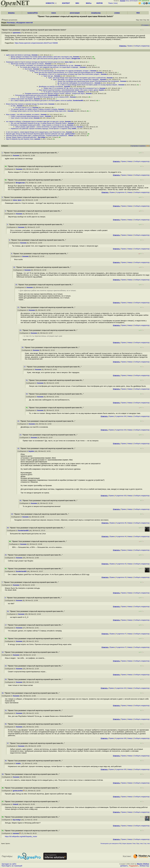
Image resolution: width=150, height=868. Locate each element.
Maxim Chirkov (143, 864)
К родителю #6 (121, 523)
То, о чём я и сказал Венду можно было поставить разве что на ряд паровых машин (88, 85)
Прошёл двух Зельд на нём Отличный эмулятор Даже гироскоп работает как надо (35, 134)
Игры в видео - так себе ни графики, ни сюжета (23, 114)
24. (21, 330)
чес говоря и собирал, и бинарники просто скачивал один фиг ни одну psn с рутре (35, 121)
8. (6, 598)
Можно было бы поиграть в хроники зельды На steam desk (27, 104)
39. (8, 528)
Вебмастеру (144, 866)
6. (10, 240)
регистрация (134, 1)
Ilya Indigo (42, 137)
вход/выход (96, 13)
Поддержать (134, 866)
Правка (130, 46)
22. (19, 421)
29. (6, 679)
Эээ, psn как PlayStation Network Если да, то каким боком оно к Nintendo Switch (39, 123)
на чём (13, 106)
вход (127, 1)
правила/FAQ (33, 13)
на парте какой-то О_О (23, 107)
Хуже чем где (48, 76)
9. (12, 254)
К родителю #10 (121, 688)
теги (115, 3)
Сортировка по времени (138, 146)
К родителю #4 (121, 536)
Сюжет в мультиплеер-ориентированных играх (27, 116)
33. (6, 710)
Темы (134, 844)
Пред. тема (140, 844)
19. (17, 285)
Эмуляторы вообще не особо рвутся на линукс (27, 64)
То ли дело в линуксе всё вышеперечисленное (60, 92)
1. (3, 153)
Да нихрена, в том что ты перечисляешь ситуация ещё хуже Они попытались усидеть (69, 74)
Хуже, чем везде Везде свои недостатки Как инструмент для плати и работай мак (77, 78)
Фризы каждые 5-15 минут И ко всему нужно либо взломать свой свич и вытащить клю (41, 57)
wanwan (37, 139)
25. (6, 555)
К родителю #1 (121, 192)
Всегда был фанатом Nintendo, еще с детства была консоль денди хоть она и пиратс (41, 58)
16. (15, 267)
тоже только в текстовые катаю (22, 118)
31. (27, 380)
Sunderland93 (53, 95)
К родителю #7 (121, 634)
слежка (117, 13)
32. (19, 448)
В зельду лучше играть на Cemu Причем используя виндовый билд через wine (39, 111)
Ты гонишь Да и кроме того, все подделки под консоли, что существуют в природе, (49, 67)
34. (27, 394)
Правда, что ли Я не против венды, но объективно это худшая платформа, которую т (59, 71)
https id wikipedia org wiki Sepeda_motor (20, 139)
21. (19, 307)
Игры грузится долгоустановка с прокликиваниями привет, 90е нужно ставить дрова (68, 90)
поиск (54, 13)
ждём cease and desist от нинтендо (18, 55)
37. (8, 743)
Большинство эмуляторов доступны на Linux (31, 95)
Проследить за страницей (12, 866)
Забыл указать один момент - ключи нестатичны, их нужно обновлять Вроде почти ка (46, 127)
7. (3, 582)
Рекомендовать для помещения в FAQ (111, 844)
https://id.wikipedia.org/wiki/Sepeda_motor (21, 836)
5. (8, 224)
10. (3, 652)
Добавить (124, 866)
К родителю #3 (121, 564)
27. (25, 367)
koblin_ (75, 128)
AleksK (71, 136)
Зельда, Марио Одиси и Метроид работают (22, 137)
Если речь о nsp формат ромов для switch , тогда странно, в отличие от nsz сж (38, 125)
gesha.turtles (70, 134)
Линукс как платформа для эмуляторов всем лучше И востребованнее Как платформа (88, 81)
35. (6, 724)
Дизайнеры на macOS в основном (51, 86)
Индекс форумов (127, 844)
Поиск (111, 3)
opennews (17, 33)
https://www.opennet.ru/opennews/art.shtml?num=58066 (36, 43)
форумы (11, 13)
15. (6, 666)
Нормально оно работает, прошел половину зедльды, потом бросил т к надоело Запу (41, 128)
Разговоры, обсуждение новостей (20, 23)
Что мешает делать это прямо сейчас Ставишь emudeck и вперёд (34, 109)
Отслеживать (145, 25)
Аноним (35, 55)
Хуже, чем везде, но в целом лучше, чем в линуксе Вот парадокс (76, 79)
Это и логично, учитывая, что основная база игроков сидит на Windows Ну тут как (45, 65)
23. (21, 435)
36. (6, 761)
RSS (138, 13)
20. (12, 514)
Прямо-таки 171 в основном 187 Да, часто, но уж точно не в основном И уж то (71, 88)
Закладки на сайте (9, 864)
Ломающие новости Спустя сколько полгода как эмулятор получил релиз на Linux (35, 62)
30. (3, 693)
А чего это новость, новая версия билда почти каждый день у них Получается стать (36, 132)
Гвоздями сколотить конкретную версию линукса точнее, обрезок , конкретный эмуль (55, 93)
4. (6, 211)
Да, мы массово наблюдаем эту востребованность (76, 83)
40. (21, 500)
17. (6, 625)
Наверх (130, 161)
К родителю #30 (121, 738)
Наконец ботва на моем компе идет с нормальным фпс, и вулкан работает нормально (37, 136)
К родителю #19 (121, 430)
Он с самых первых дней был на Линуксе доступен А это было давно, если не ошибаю (41, 100)
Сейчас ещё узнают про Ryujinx (22, 99)
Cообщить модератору (142, 46)
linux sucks (28, 69)
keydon (102, 90)
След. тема (147, 844)
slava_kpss (69, 62)
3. (3, 197)
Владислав (76, 58)
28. (8, 611)
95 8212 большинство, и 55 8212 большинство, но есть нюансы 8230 (45, 97)
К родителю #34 (121, 416)
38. (3, 774)
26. (23, 347)
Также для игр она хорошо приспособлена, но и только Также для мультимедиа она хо (65, 72)
